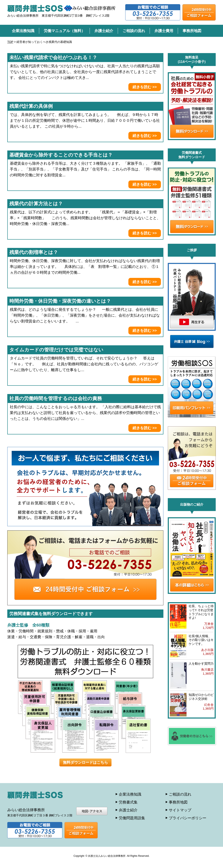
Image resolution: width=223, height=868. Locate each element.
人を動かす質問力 (201, 663)
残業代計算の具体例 (31, 106)
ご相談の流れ (134, 31)
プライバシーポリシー (188, 818)
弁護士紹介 (104, 31)
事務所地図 (192, 31)
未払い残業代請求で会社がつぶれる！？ (53, 57)
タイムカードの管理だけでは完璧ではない (56, 350)
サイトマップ (180, 810)
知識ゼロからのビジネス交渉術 (201, 697)
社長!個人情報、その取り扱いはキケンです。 (201, 640)
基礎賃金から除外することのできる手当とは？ (61, 155)
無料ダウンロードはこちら (85, 762)
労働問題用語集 (132, 818)
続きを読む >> (145, 87)
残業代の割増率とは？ (34, 252)
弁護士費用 (164, 31)
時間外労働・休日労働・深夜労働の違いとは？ (60, 301)
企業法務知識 (23, 31)
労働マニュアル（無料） (64, 31)
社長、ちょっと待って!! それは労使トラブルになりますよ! (201, 612)
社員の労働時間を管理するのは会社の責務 (56, 398)
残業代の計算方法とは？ (36, 204)
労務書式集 (128, 802)
